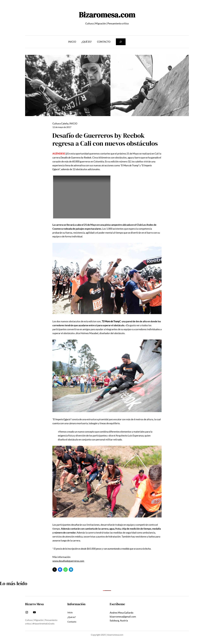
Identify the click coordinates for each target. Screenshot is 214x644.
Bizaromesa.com (107, 15)
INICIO (73, 123)
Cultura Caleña (60, 123)
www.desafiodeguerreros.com (68, 561)
